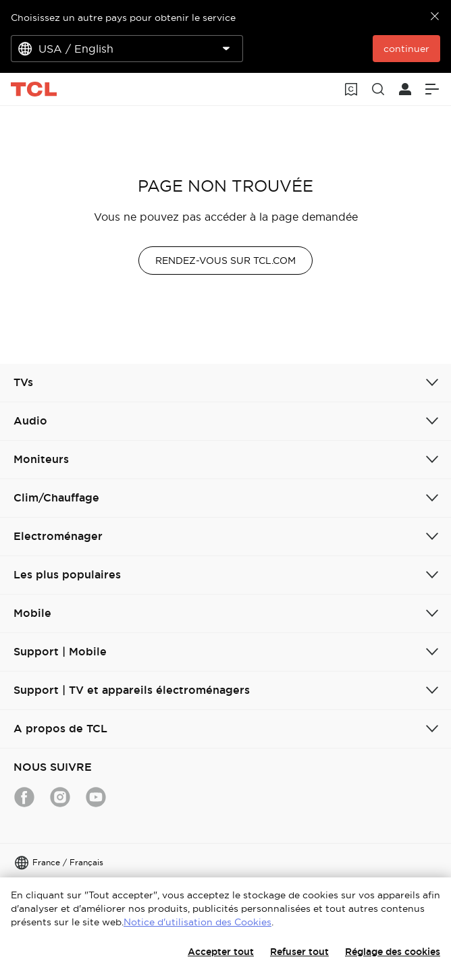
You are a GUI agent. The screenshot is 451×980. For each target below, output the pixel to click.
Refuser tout (299, 952)
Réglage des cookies (393, 952)
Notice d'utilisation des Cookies (197, 922)
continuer (406, 49)
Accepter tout (221, 952)
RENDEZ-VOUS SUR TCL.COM (225, 261)
